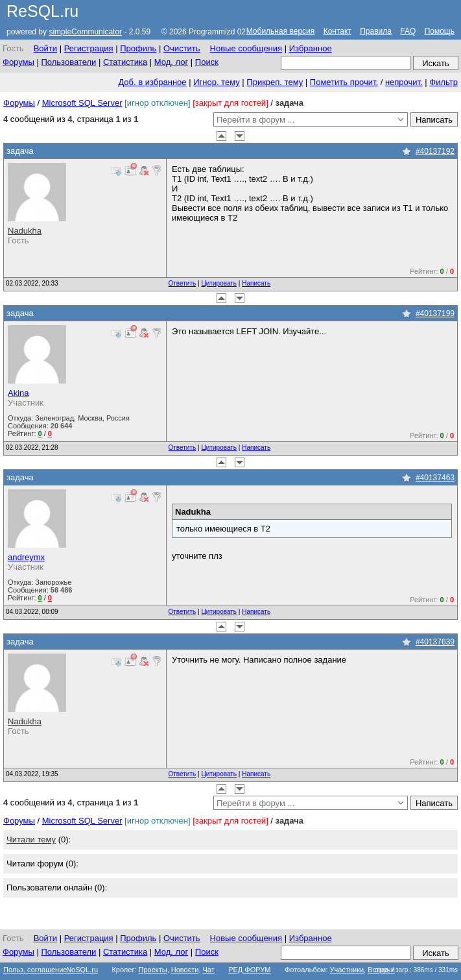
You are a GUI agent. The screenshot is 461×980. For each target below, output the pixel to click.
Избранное (311, 48)
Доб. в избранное (152, 82)
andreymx (26, 557)
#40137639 (435, 642)
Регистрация (89, 48)
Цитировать (219, 283)
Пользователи (68, 62)
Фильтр (443, 82)
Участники (347, 970)
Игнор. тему (217, 82)
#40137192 (435, 151)
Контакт (337, 31)
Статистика (125, 62)
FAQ (408, 31)
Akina (18, 393)
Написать (256, 283)
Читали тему (31, 839)
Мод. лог (171, 62)
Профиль (138, 48)
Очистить (182, 48)
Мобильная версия (281, 31)
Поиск (207, 62)
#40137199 (435, 313)
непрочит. (404, 82)
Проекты (153, 970)
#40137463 (435, 478)
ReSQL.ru (42, 11)
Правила (376, 31)
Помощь (440, 31)
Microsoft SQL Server (82, 103)
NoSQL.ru (82, 970)
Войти (45, 48)
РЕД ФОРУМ (249, 970)
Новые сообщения (246, 48)
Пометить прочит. (344, 82)
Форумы (18, 62)
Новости (185, 970)
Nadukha (25, 231)
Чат (209, 970)
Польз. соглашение (35, 970)
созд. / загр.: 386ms (416, 970)
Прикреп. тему (275, 82)
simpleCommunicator (85, 32)
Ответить (183, 283)
